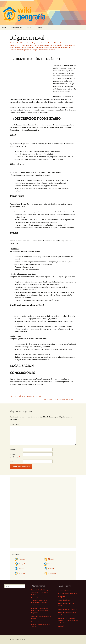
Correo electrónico (15, 455)
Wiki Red (29, 28)
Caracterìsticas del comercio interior (27, 396)
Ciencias (20, 559)
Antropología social (65, 590)
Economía (50, 573)
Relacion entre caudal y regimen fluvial (46, 45)
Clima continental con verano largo (59, 400)
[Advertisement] (34, 80)
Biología (49, 559)
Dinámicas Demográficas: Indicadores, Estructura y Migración (40, 610)
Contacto (40, 28)
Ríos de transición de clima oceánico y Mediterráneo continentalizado (38, 47)
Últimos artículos (16, 28)
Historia (19, 569)
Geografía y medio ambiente (68, 609)
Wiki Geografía (16, 640)
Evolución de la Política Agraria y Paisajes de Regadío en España (41, 592)
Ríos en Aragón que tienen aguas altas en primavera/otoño (36, 50)
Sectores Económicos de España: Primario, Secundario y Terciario (41, 624)
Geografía (20, 564)
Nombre (14, 450)
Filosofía (49, 569)
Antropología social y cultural (68, 593)
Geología (61, 626)
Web (12, 461)
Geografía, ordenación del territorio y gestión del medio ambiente (68, 621)
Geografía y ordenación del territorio (39, 43)
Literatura (50, 564)
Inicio (4, 28)
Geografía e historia (65, 600)
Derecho (20, 573)
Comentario (15, 424)
